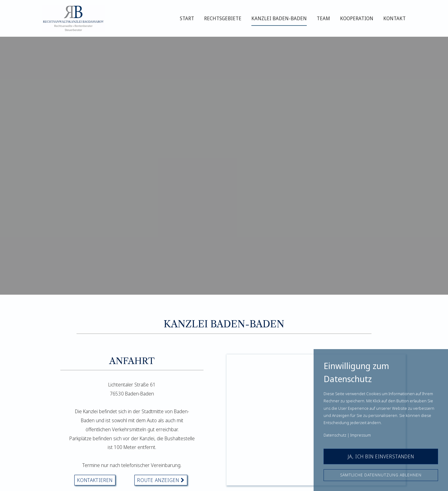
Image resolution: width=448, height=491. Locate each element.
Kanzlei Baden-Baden (279, 18)
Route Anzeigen (161, 480)
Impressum (361, 435)
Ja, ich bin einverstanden (381, 456)
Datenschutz (335, 435)
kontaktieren (95, 480)
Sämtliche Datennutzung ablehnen (381, 475)
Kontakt (394, 18)
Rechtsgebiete (223, 18)
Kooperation (357, 18)
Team (323, 18)
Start (187, 18)
